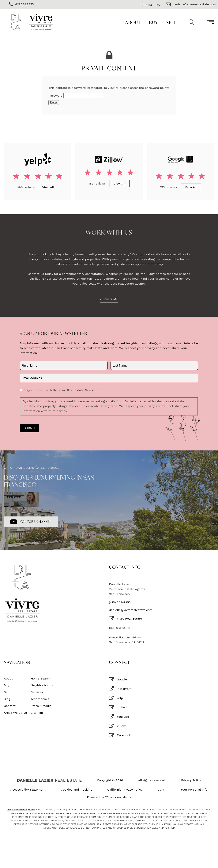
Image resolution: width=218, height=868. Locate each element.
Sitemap (37, 713)
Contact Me (109, 299)
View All (48, 187)
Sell (171, 22)
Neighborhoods (42, 685)
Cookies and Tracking (76, 790)
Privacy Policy (191, 780)
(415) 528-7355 (120, 602)
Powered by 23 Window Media (109, 797)
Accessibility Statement (28, 790)
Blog (7, 699)
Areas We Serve (15, 713)
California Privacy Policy (125, 790)
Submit (29, 428)
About (133, 22)
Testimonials (40, 699)
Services (37, 692)
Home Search (41, 679)
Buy (154, 22)
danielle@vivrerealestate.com (131, 610)
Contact (10, 706)
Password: (76, 96)
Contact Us (150, 5)
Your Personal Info (194, 790)
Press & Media (41, 706)
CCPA (162, 790)
